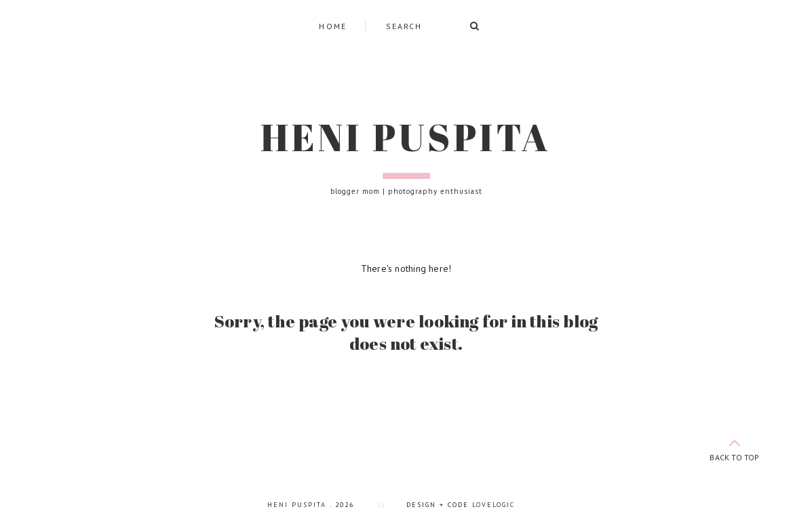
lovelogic (494, 505)
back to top (735, 447)
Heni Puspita (406, 137)
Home (333, 26)
